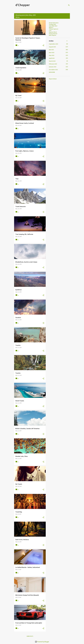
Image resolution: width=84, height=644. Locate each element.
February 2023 (53, 64)
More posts (30, 636)
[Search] (69, 5)
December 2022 (53, 70)
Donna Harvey (53, 34)
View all (18, 17)
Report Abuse (53, 79)
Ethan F (51, 27)
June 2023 (52, 53)
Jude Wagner (53, 35)
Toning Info (52, 24)
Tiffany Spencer (54, 29)
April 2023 (52, 58)
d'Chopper (23, 5)
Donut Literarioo (54, 23)
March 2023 (52, 61)
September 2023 (53, 44)
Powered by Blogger (42, 642)
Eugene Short (53, 32)
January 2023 (53, 67)
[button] (43, 45)
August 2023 (52, 47)
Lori (50, 31)
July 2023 (51, 50)
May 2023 (52, 55)
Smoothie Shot (53, 26)
